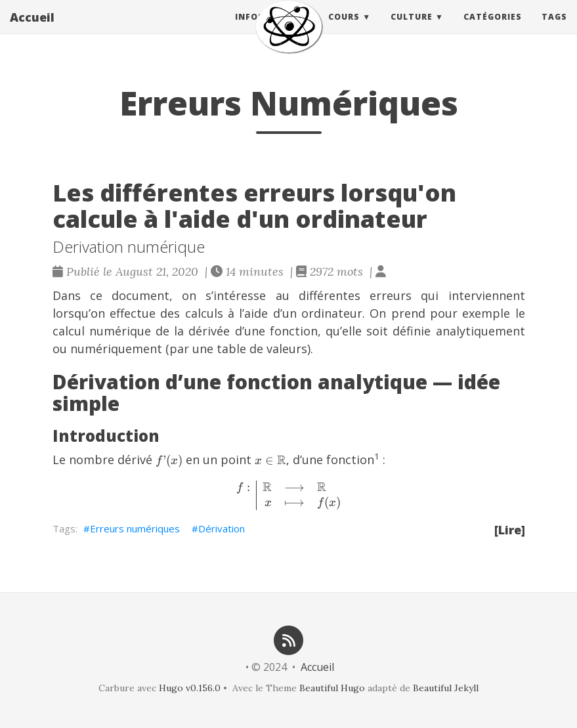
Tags (554, 29)
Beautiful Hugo (332, 688)
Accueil (32, 30)
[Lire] (510, 530)
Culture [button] (412, 29)
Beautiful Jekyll (446, 688)
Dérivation (222, 528)
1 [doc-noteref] (377, 456)
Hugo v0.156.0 (190, 688)
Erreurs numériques (135, 528)
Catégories (493, 29)
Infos (249, 29)
